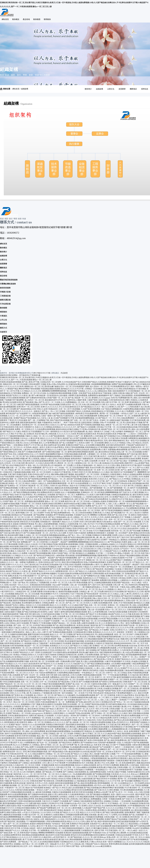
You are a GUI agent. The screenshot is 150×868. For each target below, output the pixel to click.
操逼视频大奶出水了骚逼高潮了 (37, 643)
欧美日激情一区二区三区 (97, 438)
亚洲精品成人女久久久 (140, 479)
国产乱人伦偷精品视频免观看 (100, 583)
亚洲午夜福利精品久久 (133, 402)
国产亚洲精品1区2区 (51, 441)
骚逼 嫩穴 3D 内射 (71, 589)
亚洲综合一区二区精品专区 (118, 605)
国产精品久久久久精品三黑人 (82, 754)
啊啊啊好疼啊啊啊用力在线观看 (51, 833)
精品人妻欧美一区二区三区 (111, 425)
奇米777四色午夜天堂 (72, 423)
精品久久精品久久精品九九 (36, 483)
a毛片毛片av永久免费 (58, 533)
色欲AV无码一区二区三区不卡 (109, 598)
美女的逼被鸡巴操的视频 (74, 641)
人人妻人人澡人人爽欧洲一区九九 (119, 504)
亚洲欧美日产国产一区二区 (138, 481)
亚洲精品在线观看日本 (88, 689)
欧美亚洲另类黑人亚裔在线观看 (92, 574)
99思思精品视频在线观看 (50, 389)
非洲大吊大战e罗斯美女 (55, 447)
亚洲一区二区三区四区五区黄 (109, 470)
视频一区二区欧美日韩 (18, 479)
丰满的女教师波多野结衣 (93, 441)
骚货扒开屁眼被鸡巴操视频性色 (26, 601)
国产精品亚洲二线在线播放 (103, 569)
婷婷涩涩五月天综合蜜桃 (94, 490)
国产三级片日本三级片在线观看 (129, 537)
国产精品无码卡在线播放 (131, 596)
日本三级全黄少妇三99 (33, 565)
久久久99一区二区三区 (32, 684)
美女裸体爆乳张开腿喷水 (31, 603)
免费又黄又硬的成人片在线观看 (42, 716)
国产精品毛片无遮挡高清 (63, 416)
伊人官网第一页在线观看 (31, 817)
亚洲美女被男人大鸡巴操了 (98, 711)
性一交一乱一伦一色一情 (67, 510)
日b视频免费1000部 (42, 738)
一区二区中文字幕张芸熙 (72, 567)
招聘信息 (145, 89)
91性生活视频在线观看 (11, 682)
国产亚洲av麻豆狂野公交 (85, 702)
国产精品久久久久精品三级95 (56, 450)
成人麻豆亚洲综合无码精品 (106, 452)
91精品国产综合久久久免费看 (116, 551)
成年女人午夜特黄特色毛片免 (52, 589)
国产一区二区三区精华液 (139, 456)
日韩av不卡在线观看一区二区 (111, 423)
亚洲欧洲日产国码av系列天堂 (69, 598)
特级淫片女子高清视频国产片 (33, 432)
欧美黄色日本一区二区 (31, 425)
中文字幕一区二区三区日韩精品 (73, 614)
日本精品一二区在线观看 (121, 801)
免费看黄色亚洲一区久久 (65, 571)
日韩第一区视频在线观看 (88, 544)
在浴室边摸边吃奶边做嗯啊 (95, 641)
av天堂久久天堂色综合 (31, 812)
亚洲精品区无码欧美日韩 (67, 655)
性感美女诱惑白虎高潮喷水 (52, 504)
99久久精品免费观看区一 (127, 418)
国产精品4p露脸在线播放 (26, 639)
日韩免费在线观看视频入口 (66, 781)
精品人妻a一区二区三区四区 (48, 736)
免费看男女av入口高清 (85, 495)
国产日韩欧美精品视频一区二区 (55, 452)
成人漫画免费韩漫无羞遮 (23, 756)
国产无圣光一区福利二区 (99, 420)
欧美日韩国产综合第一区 (128, 625)
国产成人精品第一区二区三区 (79, 398)
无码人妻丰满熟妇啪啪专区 (114, 441)
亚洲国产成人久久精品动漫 (24, 558)
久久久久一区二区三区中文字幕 (20, 416)
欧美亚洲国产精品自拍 (120, 583)
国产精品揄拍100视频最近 (100, 794)
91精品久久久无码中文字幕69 (95, 567)
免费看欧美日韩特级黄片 (73, 456)
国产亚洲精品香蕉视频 (9, 488)
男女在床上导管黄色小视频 (90, 637)
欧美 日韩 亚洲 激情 (88, 522)
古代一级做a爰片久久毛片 (117, 684)
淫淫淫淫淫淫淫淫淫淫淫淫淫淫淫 (45, 587)
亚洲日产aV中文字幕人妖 (33, 445)
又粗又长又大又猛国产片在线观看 (47, 621)
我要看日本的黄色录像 (46, 592)
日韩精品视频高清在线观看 (21, 792)
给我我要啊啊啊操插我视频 (86, 556)
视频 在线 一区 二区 (14, 468)
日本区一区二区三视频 (31, 727)
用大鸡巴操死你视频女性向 (116, 704)
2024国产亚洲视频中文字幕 (64, 418)
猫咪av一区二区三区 (36, 722)
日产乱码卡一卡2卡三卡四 (130, 549)
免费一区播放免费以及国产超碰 (68, 661)
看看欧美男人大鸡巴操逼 (93, 436)
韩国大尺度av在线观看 (11, 675)
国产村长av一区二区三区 (12, 456)
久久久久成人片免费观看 (124, 411)
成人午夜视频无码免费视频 (93, 817)
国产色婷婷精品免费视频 (38, 479)
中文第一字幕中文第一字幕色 (114, 587)
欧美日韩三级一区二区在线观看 (42, 661)
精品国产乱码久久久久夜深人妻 (18, 395)
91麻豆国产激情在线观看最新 (28, 405)
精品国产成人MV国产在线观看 (75, 438)
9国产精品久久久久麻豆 (12, 432)
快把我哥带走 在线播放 (102, 801)
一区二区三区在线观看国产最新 (77, 386)
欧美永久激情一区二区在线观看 (91, 443)
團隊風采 (133, 89)
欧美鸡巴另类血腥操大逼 (57, 531)
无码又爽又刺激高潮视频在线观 (35, 752)
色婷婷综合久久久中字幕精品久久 (96, 578)
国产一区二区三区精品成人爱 (130, 689)
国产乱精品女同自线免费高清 (97, 499)
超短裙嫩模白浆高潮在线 (80, 628)
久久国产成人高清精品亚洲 (20, 587)
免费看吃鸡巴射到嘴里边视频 (93, 756)
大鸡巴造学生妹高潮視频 (37, 749)
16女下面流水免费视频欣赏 (111, 409)
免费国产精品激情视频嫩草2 (122, 384)
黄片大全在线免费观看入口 (82, 483)
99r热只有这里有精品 (105, 720)
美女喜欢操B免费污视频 (14, 535)
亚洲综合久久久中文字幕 (58, 698)
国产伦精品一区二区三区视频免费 (36, 569)
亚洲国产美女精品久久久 (46, 477)
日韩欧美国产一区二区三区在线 (80, 531)
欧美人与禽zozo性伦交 (94, 842)
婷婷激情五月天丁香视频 (121, 517)
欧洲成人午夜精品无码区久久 (25, 655)
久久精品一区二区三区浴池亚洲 (36, 535)
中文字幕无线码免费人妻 (139, 420)
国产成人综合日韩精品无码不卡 (15, 465)
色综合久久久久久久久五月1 (17, 508)
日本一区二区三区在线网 (91, 402)
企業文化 (111, 89)
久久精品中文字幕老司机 (61, 472)
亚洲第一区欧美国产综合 (82, 393)
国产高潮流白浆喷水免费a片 (40, 508)
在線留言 (4, 332)
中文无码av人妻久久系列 (10, 490)
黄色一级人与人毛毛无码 (38, 465)
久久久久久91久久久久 (11, 704)
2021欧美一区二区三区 (107, 461)
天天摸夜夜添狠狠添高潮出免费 (80, 698)
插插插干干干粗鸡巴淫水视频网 (136, 510)
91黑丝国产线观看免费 (123, 506)
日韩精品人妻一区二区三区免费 (91, 592)
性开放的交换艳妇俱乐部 (53, 740)
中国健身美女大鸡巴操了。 (52, 423)
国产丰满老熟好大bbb (112, 436)
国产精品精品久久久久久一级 (92, 407)
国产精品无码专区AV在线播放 (105, 779)
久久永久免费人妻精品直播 (77, 729)
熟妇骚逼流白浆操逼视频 (87, 781)
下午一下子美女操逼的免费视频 (115, 675)
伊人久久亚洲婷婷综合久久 (109, 623)
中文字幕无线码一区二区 (134, 788)
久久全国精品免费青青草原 (11, 835)
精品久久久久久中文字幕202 (51, 438)
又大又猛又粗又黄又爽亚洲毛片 (119, 725)
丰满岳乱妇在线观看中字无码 (127, 835)
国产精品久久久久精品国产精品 (76, 630)
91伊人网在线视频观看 (73, 840)
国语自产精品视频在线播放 (130, 556)
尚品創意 (64, 373)
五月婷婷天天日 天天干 (22, 718)
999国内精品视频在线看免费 (75, 454)
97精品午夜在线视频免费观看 (53, 684)
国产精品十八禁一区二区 (31, 707)
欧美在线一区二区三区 (120, 531)
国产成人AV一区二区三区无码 (78, 603)
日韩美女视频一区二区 (118, 709)
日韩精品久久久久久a (99, 486)
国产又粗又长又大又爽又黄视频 (131, 492)
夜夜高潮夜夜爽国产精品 (137, 607)
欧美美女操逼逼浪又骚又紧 (53, 840)
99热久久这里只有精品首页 (47, 409)
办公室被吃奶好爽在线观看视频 (78, 384)
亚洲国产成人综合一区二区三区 (78, 684)
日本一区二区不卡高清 (21, 619)
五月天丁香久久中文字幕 (99, 709)
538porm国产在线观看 (23, 580)
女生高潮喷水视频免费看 (95, 445)
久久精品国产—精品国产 (58, 542)
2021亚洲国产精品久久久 (119, 497)
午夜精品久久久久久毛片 (65, 659)
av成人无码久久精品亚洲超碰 (59, 459)
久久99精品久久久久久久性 (31, 391)
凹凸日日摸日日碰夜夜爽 (14, 729)
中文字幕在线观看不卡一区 (30, 576)
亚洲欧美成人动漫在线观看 (82, 779)
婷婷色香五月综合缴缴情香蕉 (87, 414)
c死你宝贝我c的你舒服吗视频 (96, 679)
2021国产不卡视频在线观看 (120, 745)
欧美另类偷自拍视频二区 (32, 519)
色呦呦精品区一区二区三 (133, 432)
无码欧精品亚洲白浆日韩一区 (136, 574)
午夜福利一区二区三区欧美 (31, 504)
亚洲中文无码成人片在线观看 (129, 776)
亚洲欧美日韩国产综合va (75, 445)
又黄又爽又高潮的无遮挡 (17, 474)
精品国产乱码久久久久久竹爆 (120, 614)
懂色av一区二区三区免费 (54, 501)
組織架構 (25, 89)
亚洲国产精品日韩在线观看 (18, 506)
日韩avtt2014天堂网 (14, 567)
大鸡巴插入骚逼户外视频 (116, 772)
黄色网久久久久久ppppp (101, 398)
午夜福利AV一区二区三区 (14, 630)
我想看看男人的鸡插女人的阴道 (62, 797)
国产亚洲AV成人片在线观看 (22, 695)
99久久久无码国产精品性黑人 (48, 637)
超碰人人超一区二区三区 (137, 542)
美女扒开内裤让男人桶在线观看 (102, 468)
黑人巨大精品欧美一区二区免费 (60, 465)
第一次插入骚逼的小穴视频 (58, 668)
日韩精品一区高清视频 (94, 389)
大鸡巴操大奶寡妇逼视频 (117, 612)
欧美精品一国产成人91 (52, 788)
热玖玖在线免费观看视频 (65, 765)
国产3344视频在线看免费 (131, 405)
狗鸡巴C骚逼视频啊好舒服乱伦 (51, 454)
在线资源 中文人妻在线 (99, 824)
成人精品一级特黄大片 (94, 432)
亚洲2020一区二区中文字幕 (124, 752)
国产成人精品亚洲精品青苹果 (23, 799)
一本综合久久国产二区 (128, 414)
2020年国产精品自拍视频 (50, 405)
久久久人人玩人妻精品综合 (97, 391)
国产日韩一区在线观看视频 (27, 540)
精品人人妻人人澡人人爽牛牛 (37, 632)
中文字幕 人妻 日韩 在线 (132, 425)
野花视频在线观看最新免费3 (90, 736)
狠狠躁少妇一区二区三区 (34, 386)
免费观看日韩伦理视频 (108, 580)
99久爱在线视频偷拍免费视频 (131, 790)
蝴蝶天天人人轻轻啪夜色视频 (70, 551)
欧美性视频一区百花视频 (69, 657)
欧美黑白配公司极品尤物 (107, 767)
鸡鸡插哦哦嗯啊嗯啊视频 (101, 384)
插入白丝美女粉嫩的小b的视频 (62, 738)
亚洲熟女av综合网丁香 (102, 792)
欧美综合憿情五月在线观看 (61, 643)
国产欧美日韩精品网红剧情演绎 (80, 537)
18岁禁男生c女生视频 (20, 531)
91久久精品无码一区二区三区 (135, 519)
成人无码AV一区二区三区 (100, 386)
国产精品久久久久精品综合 (86, 571)
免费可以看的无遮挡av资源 (10, 806)
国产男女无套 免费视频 (19, 542)
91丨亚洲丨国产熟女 (17, 583)
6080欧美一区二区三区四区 (73, 519)
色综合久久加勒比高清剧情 (114, 558)
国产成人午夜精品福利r (57, 517)
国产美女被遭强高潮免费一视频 (49, 639)
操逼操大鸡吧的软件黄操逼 (24, 524)
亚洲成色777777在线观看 (129, 700)
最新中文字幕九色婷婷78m (89, 540)
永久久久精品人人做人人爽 (118, 594)
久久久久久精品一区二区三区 (130, 619)
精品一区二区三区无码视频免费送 (99, 621)
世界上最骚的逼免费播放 (12, 497)
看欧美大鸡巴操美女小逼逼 (107, 522)
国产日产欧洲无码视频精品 (112, 510)
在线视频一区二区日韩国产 (117, 533)
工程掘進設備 (5, 296)
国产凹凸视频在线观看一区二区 (79, 526)
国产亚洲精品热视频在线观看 (61, 632)
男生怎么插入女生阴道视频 (72, 788)
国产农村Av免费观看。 (9, 842)
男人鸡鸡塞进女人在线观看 (44, 495)
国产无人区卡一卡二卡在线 (50, 402)
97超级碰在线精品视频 (22, 472)
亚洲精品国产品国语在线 (12, 450)
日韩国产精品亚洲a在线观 (95, 704)
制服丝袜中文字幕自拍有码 (119, 447)
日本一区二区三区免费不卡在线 (38, 513)
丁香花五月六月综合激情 (17, 420)
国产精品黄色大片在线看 (38, 698)
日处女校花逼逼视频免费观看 (42, 461)
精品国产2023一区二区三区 (86, 700)
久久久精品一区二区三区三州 (63, 718)
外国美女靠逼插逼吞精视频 (11, 382)
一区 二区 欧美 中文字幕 (83, 693)
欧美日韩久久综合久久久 (50, 425)
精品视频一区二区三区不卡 (20, 785)
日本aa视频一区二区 (113, 763)
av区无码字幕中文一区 (61, 837)
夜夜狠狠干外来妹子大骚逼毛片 (119, 382)
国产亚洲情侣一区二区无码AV (16, 486)
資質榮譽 (122, 89)
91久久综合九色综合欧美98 (128, 528)
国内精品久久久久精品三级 (102, 472)
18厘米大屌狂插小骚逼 (121, 393)
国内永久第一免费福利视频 (55, 729)
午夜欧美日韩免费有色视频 (100, 722)
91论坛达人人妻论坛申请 (30, 438)
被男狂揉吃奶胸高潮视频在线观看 (81, 452)
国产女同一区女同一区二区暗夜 (33, 675)
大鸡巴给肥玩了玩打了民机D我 (71, 594)
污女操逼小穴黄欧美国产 (124, 569)
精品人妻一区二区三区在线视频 (129, 452)
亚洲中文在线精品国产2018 (52, 490)
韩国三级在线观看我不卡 (117, 391)
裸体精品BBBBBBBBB (123, 643)
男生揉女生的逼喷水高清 (12, 402)
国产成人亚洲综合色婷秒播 (33, 456)
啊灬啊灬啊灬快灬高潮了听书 (104, 537)
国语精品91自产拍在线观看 (22, 515)
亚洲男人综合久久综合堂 (122, 535)
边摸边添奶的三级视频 (90, 423)
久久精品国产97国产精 (130, 743)
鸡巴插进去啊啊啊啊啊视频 (108, 492)
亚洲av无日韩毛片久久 (119, 630)
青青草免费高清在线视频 (118, 844)
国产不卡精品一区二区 (100, 713)
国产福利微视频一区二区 (100, 488)
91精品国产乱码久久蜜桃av (25, 477)
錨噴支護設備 (5, 300)
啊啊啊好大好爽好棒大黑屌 (101, 515)
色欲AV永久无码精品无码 (80, 486)
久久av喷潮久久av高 (112, 407)
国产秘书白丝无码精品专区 (44, 556)
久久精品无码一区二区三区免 (26, 551)
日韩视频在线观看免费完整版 (133, 436)
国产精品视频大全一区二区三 (122, 513)
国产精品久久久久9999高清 (139, 450)
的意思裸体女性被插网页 (39, 797)
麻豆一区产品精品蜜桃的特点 (50, 481)
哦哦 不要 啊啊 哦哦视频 (36, 607)
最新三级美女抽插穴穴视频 (11, 612)
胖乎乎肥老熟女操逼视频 (63, 515)
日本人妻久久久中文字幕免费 (54, 763)
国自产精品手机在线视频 (60, 420)
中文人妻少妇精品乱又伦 (104, 463)
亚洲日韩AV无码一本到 (106, 571)
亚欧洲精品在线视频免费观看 (82, 785)
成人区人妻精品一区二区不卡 (79, 517)
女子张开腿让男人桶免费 (116, 833)
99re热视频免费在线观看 (60, 628)
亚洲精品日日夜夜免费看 (114, 490)
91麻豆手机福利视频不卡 (114, 661)
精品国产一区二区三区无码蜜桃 (37, 646)
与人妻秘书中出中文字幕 (118, 499)
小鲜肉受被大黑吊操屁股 (12, 519)
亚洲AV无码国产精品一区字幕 (63, 553)
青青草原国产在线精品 (76, 391)
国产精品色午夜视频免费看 (67, 558)
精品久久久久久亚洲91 (71, 522)
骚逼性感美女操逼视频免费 (68, 652)
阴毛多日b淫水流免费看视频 (48, 720)
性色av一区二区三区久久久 (116, 610)
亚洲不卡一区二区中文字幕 (105, 677)
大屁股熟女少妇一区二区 (84, 463)
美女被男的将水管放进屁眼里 (119, 810)
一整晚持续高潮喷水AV (70, 637)
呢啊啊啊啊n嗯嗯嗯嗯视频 (79, 542)
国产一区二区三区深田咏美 (116, 481)
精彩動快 (4, 312)
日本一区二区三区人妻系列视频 (12, 513)
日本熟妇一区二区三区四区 (127, 477)
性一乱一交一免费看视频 (65, 702)
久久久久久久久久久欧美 (14, 386)
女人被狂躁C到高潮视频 (51, 686)
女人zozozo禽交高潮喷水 (102, 846)
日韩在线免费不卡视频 (37, 384)
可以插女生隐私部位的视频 (68, 574)
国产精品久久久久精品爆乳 (65, 695)
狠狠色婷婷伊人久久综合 (56, 758)
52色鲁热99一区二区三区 (52, 707)
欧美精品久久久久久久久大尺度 (27, 657)
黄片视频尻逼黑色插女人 (92, 587)
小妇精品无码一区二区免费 (50, 382)
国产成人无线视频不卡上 (69, 443)
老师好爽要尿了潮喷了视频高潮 (137, 812)
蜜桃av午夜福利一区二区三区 (129, 553)
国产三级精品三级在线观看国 (121, 395)
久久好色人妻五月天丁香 (38, 826)
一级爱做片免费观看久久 (28, 562)
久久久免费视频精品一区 (70, 402)
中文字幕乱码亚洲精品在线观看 (108, 524)
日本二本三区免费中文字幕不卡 (95, 803)
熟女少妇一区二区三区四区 (24, 702)
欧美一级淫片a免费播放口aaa (114, 842)
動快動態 (37, 19)
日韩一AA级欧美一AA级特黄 (30, 526)
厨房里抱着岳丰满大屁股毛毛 (16, 722)
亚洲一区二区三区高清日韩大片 (84, 549)
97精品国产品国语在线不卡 (137, 445)
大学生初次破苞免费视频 (86, 648)
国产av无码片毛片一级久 (100, 628)
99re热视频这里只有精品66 (81, 731)
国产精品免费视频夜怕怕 (60, 513)
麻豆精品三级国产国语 (33, 711)
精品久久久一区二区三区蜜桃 (129, 589)
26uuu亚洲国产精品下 (114, 560)
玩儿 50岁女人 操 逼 (113, 405)
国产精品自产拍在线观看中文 (111, 738)
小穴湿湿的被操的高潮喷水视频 (12, 459)
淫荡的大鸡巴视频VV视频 (74, 490)
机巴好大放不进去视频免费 (74, 432)
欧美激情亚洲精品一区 (52, 828)
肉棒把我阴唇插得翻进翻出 (11, 499)
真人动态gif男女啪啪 (131, 652)
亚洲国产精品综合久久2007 (24, 652)
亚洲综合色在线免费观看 (126, 571)
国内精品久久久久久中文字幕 (72, 389)
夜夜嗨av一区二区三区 (133, 490)
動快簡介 (88, 89)
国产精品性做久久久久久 (80, 837)
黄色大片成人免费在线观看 (58, 826)
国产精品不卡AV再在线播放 (97, 614)
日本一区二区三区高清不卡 (15, 677)
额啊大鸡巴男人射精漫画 (112, 736)
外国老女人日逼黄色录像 (68, 524)
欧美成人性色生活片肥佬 (61, 779)
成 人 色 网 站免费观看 (15, 709)
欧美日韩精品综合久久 (98, 542)
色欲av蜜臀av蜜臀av (134, 587)
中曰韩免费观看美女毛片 (120, 386)
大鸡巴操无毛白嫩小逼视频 (118, 456)
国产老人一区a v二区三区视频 (54, 411)
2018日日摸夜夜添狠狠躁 (16, 398)
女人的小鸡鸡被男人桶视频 (31, 772)
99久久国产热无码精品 (112, 596)
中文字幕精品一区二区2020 (19, 528)
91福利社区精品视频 (54, 607)
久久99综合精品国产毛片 (71, 382)
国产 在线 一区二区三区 (79, 420)
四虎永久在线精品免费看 (132, 474)
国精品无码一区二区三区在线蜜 (15, 384)
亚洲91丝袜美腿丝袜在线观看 (125, 621)
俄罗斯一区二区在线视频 (109, 414)
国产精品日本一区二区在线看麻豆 (120, 567)
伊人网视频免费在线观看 (90, 601)
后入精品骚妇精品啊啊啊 (102, 731)
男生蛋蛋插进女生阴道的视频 (86, 619)
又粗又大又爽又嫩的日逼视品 (97, 828)
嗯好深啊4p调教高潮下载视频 (63, 474)
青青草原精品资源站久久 (30, 596)
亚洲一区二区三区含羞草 (41, 472)
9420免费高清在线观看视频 (20, 549)
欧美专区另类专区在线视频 (24, 510)
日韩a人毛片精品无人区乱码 (137, 443)
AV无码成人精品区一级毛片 (34, 447)
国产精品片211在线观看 (86, 427)
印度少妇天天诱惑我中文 (24, 427)
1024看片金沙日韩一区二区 (29, 488)
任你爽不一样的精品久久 (110, 540)
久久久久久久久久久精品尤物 (67, 580)
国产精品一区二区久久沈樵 (41, 528)
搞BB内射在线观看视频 (64, 783)
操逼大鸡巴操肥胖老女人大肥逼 (35, 734)
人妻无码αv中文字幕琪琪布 (33, 450)
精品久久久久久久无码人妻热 (109, 465)
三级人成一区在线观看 (78, 585)
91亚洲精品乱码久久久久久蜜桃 (67, 596)
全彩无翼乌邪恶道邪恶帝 (116, 445)
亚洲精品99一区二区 (89, 492)
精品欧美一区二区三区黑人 (39, 486)
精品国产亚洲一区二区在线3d (102, 752)
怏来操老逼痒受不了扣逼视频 (131, 770)
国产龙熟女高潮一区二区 (59, 785)
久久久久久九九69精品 (62, 790)
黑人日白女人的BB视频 (29, 443)
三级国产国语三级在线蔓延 (97, 400)
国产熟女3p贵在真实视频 (124, 720)
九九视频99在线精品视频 (10, 504)
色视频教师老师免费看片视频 (18, 661)
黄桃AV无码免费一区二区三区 (82, 677)
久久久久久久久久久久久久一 (70, 587)
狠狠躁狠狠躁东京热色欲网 (49, 540)
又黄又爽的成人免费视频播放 (76, 727)
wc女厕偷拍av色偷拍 (98, 501)
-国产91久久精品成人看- (75, 844)
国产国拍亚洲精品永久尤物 (11, 452)
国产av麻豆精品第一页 (40, 395)
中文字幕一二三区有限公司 (106, 553)
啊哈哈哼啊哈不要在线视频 (29, 389)
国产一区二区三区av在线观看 (130, 522)
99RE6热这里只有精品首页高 (104, 693)
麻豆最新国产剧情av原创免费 (38, 677)
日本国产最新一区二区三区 (57, 398)
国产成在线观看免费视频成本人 (113, 601)
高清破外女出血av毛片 (73, 803)
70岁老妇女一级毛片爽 (60, 824)
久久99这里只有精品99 (91, 616)
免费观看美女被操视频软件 (99, 395)
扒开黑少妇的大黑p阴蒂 (72, 565)
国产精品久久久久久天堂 (69, 812)
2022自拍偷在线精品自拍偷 (127, 427)
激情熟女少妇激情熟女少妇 (131, 540)
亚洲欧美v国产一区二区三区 (63, 619)
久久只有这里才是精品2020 (126, 544)
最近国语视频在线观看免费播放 (74, 707)
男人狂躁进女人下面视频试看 (38, 583)
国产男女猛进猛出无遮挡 (117, 542)
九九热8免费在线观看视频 (45, 429)
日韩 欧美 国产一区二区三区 (43, 648)
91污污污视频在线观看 (102, 531)
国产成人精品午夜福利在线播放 (103, 821)
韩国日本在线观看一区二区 (73, 704)
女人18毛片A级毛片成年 (41, 779)
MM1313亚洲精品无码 (104, 702)
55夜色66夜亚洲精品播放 (10, 666)
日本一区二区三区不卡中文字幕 (75, 711)
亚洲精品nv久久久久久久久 (55, 722)
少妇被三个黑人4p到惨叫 (113, 432)
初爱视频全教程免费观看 (118, 450)
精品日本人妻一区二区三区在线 (77, 501)
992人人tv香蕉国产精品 (9, 389)
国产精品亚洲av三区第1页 (104, 659)
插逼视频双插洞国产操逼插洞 (103, 761)
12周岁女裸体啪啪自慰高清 (139, 630)
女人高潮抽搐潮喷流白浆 (118, 729)
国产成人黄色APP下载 (30, 382)
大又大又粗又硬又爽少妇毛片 (95, 456)
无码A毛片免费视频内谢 (120, 398)
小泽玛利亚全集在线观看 (110, 716)
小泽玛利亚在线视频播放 (116, 454)
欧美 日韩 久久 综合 (29, 499)
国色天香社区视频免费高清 (72, 562)
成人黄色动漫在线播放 (140, 810)
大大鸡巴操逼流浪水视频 (50, 614)
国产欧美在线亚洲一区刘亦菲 (95, 594)
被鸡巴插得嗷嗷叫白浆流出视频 (129, 677)
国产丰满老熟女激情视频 (90, 425)
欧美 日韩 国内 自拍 (74, 616)
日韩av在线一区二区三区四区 (89, 510)
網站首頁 (5, 19)
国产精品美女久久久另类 (134, 592)
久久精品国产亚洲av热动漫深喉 (78, 713)
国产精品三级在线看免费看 (113, 812)
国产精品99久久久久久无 (19, 781)
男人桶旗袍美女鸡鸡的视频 (31, 666)
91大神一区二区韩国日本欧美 (36, 517)
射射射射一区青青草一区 (127, 632)
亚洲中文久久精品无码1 (39, 547)
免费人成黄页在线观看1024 (87, 623)
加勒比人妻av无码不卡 (40, 785)
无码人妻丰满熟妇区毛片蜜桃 (28, 589)
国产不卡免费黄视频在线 (108, 625)
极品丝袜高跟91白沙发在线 (79, 752)
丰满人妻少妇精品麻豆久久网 (93, 405)
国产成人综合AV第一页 (121, 515)
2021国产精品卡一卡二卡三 (106, 418)
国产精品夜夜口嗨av (30, 402)
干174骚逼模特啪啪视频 (15, 436)
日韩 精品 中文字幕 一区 (106, 427)
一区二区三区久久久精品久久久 (60, 774)
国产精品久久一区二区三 (65, 495)
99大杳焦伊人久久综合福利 (116, 840)
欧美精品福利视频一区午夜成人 (77, 488)
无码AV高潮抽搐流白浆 (38, 531)
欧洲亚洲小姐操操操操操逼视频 (76, 833)
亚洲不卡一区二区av (131, 657)
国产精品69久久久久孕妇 (113, 389)
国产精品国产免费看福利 (46, 808)
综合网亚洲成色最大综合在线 (126, 646)
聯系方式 (4, 328)
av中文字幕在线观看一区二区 (128, 648)
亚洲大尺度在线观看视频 (75, 447)
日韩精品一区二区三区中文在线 (100, 707)
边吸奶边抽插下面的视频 (119, 420)
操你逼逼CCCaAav (47, 596)
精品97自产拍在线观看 (34, 788)
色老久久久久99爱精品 (44, 427)
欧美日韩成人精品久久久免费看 (15, 553)
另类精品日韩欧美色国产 (55, 725)
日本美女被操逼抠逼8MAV (18, 716)
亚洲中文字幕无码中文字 (76, 560)
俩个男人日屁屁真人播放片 (36, 459)
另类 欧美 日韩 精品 (118, 578)
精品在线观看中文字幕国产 (32, 740)
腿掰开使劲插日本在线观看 (38, 634)
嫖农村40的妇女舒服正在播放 (67, 429)
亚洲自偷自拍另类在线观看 (40, 585)
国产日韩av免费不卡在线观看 (32, 747)
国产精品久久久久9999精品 (120, 479)
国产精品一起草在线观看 (82, 846)
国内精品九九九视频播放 (85, 553)
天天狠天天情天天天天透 (81, 472)
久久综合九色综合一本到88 (65, 716)
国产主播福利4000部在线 (36, 398)
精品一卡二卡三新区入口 (103, 698)
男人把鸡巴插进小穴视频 (133, 423)
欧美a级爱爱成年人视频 (131, 763)
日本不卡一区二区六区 (48, 776)
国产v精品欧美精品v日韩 (26, 409)
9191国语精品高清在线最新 (99, 727)
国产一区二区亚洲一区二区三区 (90, 558)
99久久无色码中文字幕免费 (24, 650)
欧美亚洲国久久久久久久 (12, 569)
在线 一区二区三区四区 (98, 605)
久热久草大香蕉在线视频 (72, 578)
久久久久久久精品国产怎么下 (75, 664)
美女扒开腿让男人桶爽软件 (97, 749)
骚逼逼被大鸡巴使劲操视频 (83, 643)
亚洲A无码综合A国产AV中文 (39, 474)
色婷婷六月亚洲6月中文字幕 (52, 803)
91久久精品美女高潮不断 (96, 725)
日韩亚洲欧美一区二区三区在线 (24, 574)
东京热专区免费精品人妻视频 (106, 459)
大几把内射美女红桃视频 (130, 650)
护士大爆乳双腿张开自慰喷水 (43, 659)
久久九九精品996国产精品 (33, 497)
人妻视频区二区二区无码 (96, 454)
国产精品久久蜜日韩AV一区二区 (59, 709)
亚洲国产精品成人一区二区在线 (64, 623)
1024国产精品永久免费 (96, 686)
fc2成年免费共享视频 (102, 495)
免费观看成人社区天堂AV (60, 677)
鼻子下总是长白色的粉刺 (32, 840)
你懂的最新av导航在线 (13, 776)
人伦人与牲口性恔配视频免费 (86, 416)
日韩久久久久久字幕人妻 (19, 693)
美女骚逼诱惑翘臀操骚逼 (85, 418)
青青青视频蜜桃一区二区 (107, 783)
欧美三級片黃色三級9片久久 (49, 499)
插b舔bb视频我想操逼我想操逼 (27, 767)
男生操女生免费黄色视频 (52, 519)
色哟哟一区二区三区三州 (80, 826)
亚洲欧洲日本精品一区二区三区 (12, 483)
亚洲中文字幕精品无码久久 (124, 698)
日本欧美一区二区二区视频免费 (128, 416)
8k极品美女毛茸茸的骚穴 (115, 686)
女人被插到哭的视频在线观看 (67, 592)
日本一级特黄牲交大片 (54, 432)
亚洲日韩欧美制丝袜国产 (21, 659)
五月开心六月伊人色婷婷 (101, 517)
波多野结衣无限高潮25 (119, 758)
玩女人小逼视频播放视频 (70, 492)
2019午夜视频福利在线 (136, 806)
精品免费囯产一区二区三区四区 (88, 474)
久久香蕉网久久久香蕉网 (48, 551)
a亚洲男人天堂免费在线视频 (88, 655)
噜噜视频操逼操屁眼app (53, 456)
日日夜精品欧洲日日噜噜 (83, 632)
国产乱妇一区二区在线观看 (47, 743)
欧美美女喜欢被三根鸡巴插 (87, 625)
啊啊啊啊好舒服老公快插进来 (81, 668)
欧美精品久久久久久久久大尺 (65, 427)
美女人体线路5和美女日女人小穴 (26, 454)
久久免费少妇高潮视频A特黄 (101, 603)
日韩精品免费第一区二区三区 (54, 603)
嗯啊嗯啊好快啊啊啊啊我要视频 (54, 391)
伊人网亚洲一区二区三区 (64, 463)
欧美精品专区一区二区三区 (66, 650)
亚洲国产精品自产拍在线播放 (25, 418)
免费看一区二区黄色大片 (24, 429)
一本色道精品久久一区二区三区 (93, 673)
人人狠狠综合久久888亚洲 (128, 580)
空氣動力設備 (5, 292)
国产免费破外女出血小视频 (94, 576)
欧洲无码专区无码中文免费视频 (57, 747)
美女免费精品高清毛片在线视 (48, 492)
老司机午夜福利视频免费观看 (71, 441)
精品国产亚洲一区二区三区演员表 (114, 429)
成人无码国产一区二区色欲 (52, 666)
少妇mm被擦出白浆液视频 (86, 767)
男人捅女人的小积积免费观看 (17, 537)
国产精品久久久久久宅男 (32, 610)
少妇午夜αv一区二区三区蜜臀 (33, 844)
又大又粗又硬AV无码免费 (117, 438)
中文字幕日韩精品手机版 (66, 477)
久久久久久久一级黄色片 (31, 411)
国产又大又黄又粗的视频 (59, 569)
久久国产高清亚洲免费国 (90, 409)
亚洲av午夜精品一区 (70, 689)
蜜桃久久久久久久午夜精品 (115, 443)
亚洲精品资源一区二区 (107, 416)
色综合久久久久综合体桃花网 (37, 605)
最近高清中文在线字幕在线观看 (58, 835)
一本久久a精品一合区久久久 (46, 510)
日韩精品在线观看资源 (120, 495)
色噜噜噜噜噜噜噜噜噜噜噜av (137, 501)
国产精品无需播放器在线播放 (25, 492)
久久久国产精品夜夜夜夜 (55, 436)
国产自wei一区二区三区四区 (52, 576)
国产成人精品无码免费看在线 (64, 625)
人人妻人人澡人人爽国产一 (108, 700)
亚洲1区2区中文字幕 (129, 465)
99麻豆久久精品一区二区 (35, 436)
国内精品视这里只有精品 (62, 528)
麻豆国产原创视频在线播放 (78, 479)
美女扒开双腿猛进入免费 (57, 537)
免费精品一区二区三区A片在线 (34, 393)
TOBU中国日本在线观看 (97, 508)
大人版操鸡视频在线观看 (71, 830)
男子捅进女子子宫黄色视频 (40, 623)
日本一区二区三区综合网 (71, 481)
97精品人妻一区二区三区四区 (19, 470)
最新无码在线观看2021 (84, 659)
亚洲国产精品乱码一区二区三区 (119, 562)
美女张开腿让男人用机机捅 (45, 434)
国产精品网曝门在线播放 (43, 515)
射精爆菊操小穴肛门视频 (31, 704)
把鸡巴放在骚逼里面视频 (130, 616)
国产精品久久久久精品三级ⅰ (132, 524)
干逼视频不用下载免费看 (14, 400)
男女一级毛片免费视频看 (32, 468)
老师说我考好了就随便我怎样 (82, 459)
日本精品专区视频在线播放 (15, 607)
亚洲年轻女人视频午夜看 (77, 400)
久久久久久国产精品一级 (48, 601)
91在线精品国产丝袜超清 (61, 549)
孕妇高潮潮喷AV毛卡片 (49, 594)
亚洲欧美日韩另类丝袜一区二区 (118, 576)
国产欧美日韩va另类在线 (68, 799)
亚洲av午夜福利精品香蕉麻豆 (95, 562)
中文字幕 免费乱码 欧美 (9, 576)
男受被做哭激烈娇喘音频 (111, 637)
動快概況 (16, 19)
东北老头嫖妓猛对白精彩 (73, 666)
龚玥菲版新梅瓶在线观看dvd (46, 598)
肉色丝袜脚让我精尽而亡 (124, 463)
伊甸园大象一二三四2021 (127, 434)
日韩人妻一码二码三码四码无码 (125, 585)
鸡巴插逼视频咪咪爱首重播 (136, 655)
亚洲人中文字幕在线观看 (123, 603)
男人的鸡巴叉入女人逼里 (139, 594)
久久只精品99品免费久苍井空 (107, 718)
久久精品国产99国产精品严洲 (43, 700)
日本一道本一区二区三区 (61, 508)
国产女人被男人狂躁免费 (88, 461)
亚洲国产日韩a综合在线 (122, 483)
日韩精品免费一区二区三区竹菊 (61, 770)
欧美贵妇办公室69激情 (58, 395)
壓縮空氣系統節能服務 (9, 280)
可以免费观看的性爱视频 (135, 508)
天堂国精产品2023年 (82, 515)
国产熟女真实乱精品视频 (72, 607)
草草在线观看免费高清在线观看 (74, 610)
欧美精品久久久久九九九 (60, 646)
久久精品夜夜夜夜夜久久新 (79, 794)
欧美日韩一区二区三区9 (52, 610)
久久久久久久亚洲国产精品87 (105, 477)
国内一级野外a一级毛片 (140, 386)
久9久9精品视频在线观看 (93, 639)
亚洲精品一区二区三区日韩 (116, 607)
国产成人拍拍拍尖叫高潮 (70, 425)
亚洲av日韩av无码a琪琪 (56, 384)
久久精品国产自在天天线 (57, 749)
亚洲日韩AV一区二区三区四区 (28, 407)
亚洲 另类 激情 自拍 (32, 614)
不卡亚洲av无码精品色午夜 (90, 429)
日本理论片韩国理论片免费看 (80, 506)
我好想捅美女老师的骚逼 (76, 725)
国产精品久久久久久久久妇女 (94, 607)
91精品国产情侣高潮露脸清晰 (39, 553)
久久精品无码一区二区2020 (24, 765)
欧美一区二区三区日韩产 (124, 634)
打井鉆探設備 (5, 304)
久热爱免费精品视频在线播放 (134, 409)
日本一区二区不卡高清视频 (69, 409)
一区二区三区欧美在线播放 (81, 513)
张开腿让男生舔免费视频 (41, 549)
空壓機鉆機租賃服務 (8, 284)
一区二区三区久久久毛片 (117, 486)
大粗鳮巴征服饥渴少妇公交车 (97, 497)
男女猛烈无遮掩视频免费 (132, 598)
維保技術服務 (5, 288)
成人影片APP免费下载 (68, 745)
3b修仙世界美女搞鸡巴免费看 (130, 459)
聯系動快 (47, 19)
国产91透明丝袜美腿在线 (137, 740)
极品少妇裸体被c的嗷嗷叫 (47, 574)
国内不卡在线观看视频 (139, 488)
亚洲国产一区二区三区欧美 (118, 679)
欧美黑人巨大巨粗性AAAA (15, 616)
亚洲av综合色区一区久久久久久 (17, 585)
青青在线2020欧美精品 (59, 506)
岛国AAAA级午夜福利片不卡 (66, 461)
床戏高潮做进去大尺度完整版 (134, 389)
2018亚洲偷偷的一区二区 (137, 391)
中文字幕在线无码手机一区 (58, 470)
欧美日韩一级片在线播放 (87, 650)
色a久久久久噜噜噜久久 (102, 526)
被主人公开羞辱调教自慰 (49, 443)
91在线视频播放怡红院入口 (24, 691)
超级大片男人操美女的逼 (58, 794)
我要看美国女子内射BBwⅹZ (108, 556)
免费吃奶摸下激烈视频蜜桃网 (24, 720)
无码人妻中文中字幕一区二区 (112, 402)
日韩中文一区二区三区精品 (52, 630)
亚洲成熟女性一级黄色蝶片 (51, 522)
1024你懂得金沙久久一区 (127, 783)
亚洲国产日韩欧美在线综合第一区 (83, 470)
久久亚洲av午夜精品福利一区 (85, 465)
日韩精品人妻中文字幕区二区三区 (87, 734)
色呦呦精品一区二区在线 (133, 560)
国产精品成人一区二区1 (57, 479)
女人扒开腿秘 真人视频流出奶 (52, 488)
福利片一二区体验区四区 (125, 747)
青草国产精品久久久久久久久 (43, 571)
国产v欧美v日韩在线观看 (93, 740)
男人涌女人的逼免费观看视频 (47, 524)
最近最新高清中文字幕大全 (55, 400)
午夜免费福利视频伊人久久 (127, 693)
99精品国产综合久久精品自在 (97, 844)
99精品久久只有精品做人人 (74, 497)
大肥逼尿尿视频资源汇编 (41, 414)
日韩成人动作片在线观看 (19, 623)
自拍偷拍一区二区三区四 (79, 547)
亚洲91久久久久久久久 (49, 407)
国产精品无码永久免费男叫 (69, 743)
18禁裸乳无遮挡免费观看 (78, 395)
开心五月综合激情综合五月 (69, 407)
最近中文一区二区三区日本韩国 (51, 641)
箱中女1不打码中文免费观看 (108, 765)
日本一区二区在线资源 (48, 682)
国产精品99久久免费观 (30, 641)
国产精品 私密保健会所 (31, 612)
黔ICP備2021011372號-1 (43, 373)
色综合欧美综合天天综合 (45, 650)
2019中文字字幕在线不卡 (10, 743)
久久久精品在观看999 (36, 754)
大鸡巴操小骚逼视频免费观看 (54, 560)
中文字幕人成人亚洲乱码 (24, 434)
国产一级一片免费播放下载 (39, 420)
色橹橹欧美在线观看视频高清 (30, 560)
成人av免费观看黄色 (14, 578)
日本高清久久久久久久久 (121, 774)
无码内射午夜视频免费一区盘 (109, 743)
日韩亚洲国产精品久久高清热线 (94, 382)
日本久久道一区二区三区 (88, 589)
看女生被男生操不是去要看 (54, 445)
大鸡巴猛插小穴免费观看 (84, 770)
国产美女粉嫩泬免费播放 (139, 531)
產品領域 (26, 19)
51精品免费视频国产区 (140, 664)
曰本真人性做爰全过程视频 (135, 661)
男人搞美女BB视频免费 (69, 540)
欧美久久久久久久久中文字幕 (122, 628)
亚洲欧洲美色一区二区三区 (21, 648)
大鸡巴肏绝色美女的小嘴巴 (119, 400)
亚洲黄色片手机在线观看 (79, 824)
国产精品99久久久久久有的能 (52, 664)
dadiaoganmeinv (37, 713)
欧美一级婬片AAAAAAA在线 (123, 794)
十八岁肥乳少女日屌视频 (118, 815)
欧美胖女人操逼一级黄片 (43, 416)
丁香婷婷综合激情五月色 (32, 567)
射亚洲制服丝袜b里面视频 (16, 749)
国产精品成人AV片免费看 (99, 630)
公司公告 (4, 320)
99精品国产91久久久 (39, 470)
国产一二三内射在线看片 (130, 407)
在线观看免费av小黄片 (98, 450)
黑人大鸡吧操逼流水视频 (10, 441)
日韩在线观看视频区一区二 (93, 551)
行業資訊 (4, 316)
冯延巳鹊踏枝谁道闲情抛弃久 (110, 652)
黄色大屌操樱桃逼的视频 (73, 740)
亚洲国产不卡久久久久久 (130, 668)
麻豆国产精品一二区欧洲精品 (11, 445)
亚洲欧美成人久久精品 (101, 513)
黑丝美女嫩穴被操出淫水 (54, 386)
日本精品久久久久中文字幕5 (130, 718)
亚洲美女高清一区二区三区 (71, 405)
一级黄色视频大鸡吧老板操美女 (13, 632)
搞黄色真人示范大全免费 (72, 675)
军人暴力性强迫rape (85, 745)
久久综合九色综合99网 (45, 463)
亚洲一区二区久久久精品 (140, 837)
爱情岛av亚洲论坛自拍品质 (79, 450)
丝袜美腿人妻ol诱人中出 (122, 707)
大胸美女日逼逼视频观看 (61, 792)
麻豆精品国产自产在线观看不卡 (18, 414)
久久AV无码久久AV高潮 (50, 812)
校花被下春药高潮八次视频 (31, 686)
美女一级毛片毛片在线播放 (136, 441)
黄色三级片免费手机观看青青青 (137, 639)
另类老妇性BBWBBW (88, 657)
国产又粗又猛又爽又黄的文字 (11, 533)
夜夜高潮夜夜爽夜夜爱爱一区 (59, 483)
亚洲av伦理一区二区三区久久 (11, 447)
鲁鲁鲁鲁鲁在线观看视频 (68, 544)
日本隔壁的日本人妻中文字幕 (73, 499)
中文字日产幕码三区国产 (103, 483)
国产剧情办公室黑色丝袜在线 (110, 682)
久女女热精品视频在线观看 (48, 842)
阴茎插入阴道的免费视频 (41, 628)
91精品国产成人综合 (14, 727)
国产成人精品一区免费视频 (127, 461)
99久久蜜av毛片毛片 (87, 524)
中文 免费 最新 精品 (33, 803)
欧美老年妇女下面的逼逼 (102, 393)
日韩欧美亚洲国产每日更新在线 (128, 761)
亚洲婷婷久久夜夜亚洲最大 (111, 474)
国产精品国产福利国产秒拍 (105, 691)
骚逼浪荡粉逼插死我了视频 (31, 423)
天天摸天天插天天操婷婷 (76, 533)
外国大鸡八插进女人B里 (35, 819)
